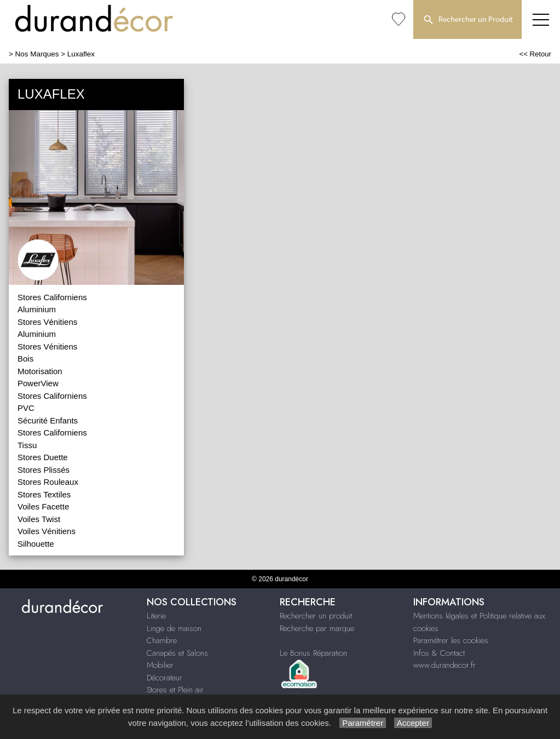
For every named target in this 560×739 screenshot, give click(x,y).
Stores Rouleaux (48, 482)
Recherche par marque (317, 628)
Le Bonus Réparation (313, 653)
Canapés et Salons (177, 653)
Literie (156, 616)
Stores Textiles (44, 494)
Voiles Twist (39, 519)
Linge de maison (174, 628)
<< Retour (535, 54)
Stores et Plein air (175, 690)
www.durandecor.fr (444, 665)
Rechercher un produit (316, 616)
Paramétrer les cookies (451, 640)
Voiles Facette (43, 506)
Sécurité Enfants (48, 420)
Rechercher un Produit (467, 20)
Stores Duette (43, 457)
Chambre (162, 640)
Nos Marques (37, 54)
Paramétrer (363, 723)
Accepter (413, 723)
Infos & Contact (439, 653)
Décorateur (164, 678)
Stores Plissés (44, 470)
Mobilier (160, 665)
